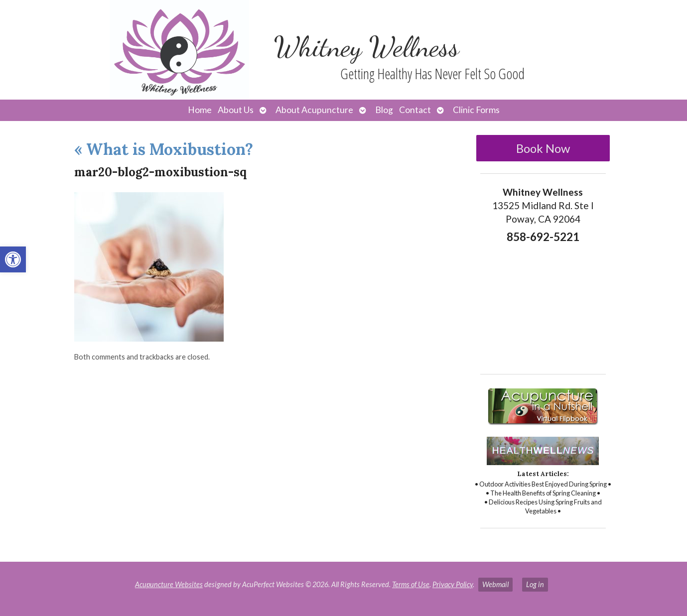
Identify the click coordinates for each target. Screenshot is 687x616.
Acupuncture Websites (169, 584)
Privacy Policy (453, 584)
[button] (13, 259)
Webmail (495, 584)
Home (200, 110)
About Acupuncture (314, 110)
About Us (236, 110)
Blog (384, 110)
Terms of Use (411, 584)
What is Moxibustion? (164, 149)
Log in (535, 584)
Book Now (543, 148)
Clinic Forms (476, 110)
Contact (415, 110)
